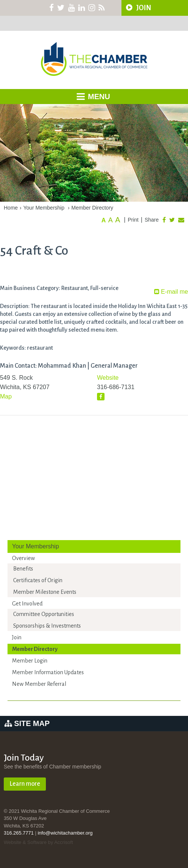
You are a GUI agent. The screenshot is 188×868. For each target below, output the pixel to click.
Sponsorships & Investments (47, 626)
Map (6, 396)
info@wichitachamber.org (65, 833)
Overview (23, 558)
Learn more (25, 784)
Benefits (23, 569)
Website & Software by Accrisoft (38, 842)
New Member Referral (39, 684)
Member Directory (92, 208)
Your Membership (44, 208)
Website (108, 378)
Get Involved (27, 604)
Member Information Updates (48, 672)
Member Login (30, 661)
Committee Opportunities (44, 614)
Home (11, 208)
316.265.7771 (19, 833)
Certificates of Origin (38, 580)
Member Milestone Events (45, 592)
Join (17, 637)
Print (133, 220)
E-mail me (171, 292)
